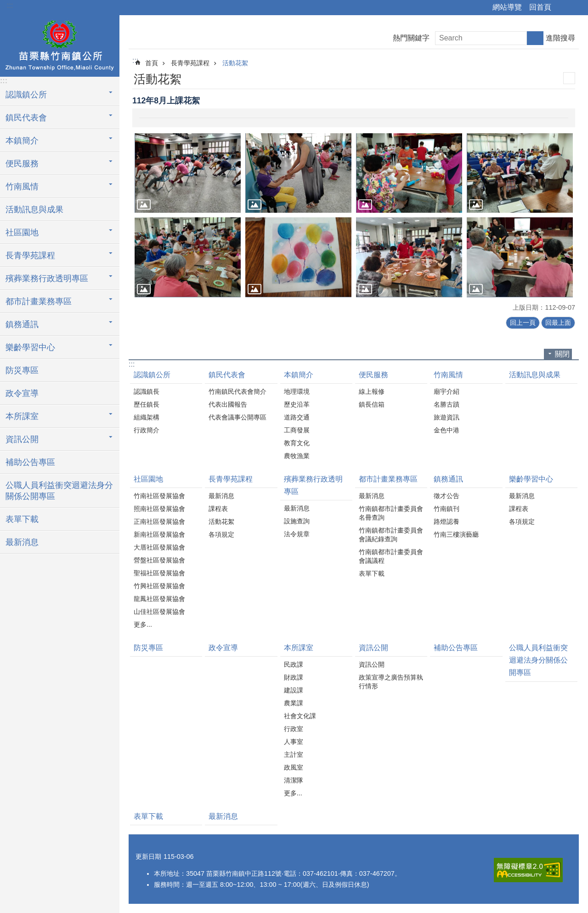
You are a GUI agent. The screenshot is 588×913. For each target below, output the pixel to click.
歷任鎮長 (147, 404)
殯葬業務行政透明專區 (313, 485)
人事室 (294, 742)
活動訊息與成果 (34, 210)
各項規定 (221, 534)
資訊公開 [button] (22, 439)
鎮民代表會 (227, 375)
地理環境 (297, 391)
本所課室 (299, 648)
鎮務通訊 (448, 479)
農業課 (294, 703)
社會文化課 (300, 716)
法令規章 (297, 534)
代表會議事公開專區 (237, 417)
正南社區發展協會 (159, 522)
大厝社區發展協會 (159, 547)
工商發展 (297, 430)
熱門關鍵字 (411, 38)
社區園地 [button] (22, 233)
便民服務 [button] (22, 164)
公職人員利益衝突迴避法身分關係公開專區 (59, 491)
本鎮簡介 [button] (22, 141)
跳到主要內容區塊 (5, 5)
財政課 (294, 677)
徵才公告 (447, 496)
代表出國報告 (228, 404)
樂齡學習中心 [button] (30, 347)
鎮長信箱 (372, 404)
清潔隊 (294, 780)
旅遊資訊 (447, 417)
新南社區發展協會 (159, 534)
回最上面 (558, 323)
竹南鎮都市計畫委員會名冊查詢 (391, 513)
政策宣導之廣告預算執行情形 (391, 682)
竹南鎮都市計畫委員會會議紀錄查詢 (391, 535)
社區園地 (148, 479)
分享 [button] (563, 8)
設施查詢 (297, 521)
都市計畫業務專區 (388, 479)
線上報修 (372, 391)
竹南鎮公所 (60, 45)
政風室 (294, 767)
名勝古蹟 (447, 404)
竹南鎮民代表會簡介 (237, 391)
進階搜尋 (560, 38)
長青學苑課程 (190, 63)
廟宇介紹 (447, 391)
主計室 (294, 754)
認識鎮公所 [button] (26, 95)
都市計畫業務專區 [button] (39, 301)
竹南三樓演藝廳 (456, 534)
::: (10, 5)
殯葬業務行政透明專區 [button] (47, 278)
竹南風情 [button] (22, 187)
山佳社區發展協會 (159, 612)
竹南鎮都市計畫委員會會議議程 (391, 556)
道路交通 (297, 417)
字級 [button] (576, 8)
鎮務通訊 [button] (22, 324)
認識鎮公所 (152, 375)
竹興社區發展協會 (159, 586)
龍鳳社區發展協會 (159, 599)
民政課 (294, 664)
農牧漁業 (297, 456)
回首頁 (540, 7)
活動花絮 (235, 63)
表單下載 (22, 519)
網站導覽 (507, 7)
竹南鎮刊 (447, 509)
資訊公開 (373, 648)
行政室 (294, 729)
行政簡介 (147, 430)
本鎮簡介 (299, 375)
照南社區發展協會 (159, 509)
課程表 (218, 509)
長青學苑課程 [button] (30, 255)
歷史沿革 (297, 404)
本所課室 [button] (22, 416)
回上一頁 (523, 323)
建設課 (294, 690)
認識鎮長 (147, 391)
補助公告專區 (30, 462)
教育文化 (297, 443)
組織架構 (147, 417)
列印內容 (569, 78)
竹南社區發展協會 (159, 496)
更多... (143, 624)
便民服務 (373, 375)
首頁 (152, 63)
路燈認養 (447, 522)
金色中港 (447, 430)
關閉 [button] (562, 354)
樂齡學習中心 (531, 479)
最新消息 (22, 542)
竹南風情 (448, 375)
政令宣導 (22, 393)
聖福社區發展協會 (159, 573)
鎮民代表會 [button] (26, 118)
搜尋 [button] (535, 38)
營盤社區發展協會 (159, 560)
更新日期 (148, 856)
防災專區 (22, 370)
